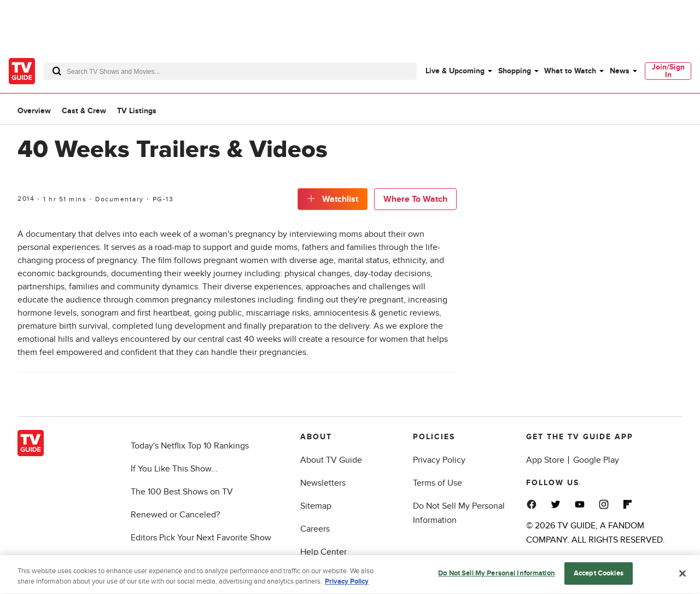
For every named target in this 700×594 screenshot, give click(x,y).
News (620, 71)
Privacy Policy (439, 460)
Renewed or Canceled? (175, 515)
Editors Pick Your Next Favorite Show (201, 538)
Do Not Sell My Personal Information (497, 576)
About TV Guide (331, 460)
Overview (34, 111)
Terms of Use (437, 483)
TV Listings (137, 111)
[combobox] (230, 71)
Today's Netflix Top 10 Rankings (190, 446)
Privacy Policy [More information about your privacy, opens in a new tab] (347, 585)
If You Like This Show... (174, 469)
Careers (315, 529)
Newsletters (323, 483)
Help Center (323, 552)
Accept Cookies (599, 576)
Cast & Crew (84, 111)
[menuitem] (458, 71)
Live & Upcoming (455, 71)
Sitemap (316, 506)
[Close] (682, 576)
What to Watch (570, 71)
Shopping (515, 71)
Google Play (596, 460)
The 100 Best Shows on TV (182, 492)
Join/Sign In (668, 71)
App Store (545, 460)
